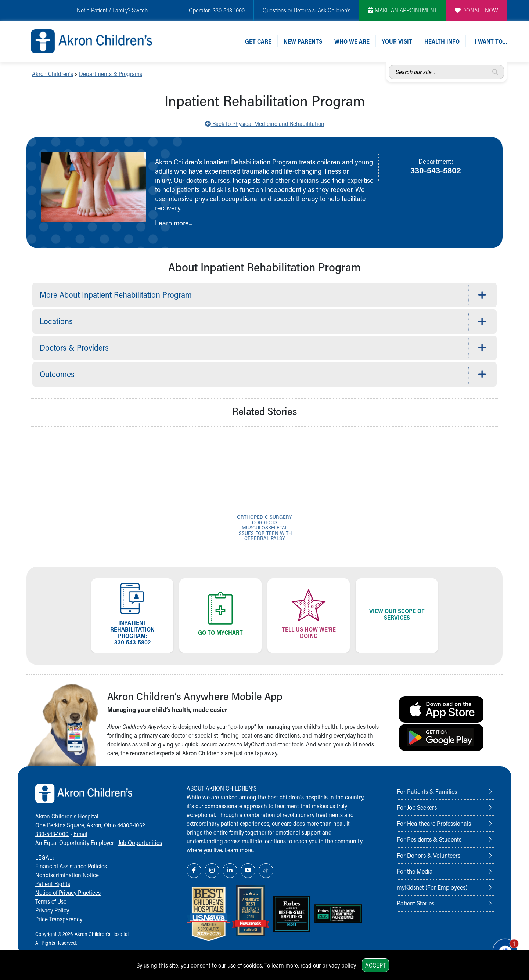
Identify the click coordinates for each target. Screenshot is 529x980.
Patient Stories (415, 903)
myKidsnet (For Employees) (432, 887)
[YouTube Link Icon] (248, 871)
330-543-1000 (52, 834)
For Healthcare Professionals (434, 823)
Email (80, 834)
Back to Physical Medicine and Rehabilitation (265, 124)
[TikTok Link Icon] (266, 871)
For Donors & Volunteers (429, 855)
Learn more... (174, 223)
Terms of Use (51, 901)
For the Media (415, 871)
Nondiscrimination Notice (67, 875)
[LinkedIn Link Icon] (230, 871)
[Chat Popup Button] (503, 948)
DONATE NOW (476, 10)
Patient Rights (53, 884)
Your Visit (397, 41)
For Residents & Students (429, 839)
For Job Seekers (417, 807)
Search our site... (389, 65)
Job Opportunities (140, 842)
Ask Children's (334, 10)
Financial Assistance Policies (71, 866)
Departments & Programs (111, 74)
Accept (375, 965)
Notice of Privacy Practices (68, 892)
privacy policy (339, 965)
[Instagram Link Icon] (212, 871)
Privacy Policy (52, 910)
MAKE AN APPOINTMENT (403, 10)
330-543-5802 (436, 170)
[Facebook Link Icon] (194, 871)
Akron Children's (53, 74)
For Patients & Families (427, 791)
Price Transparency (59, 919)
